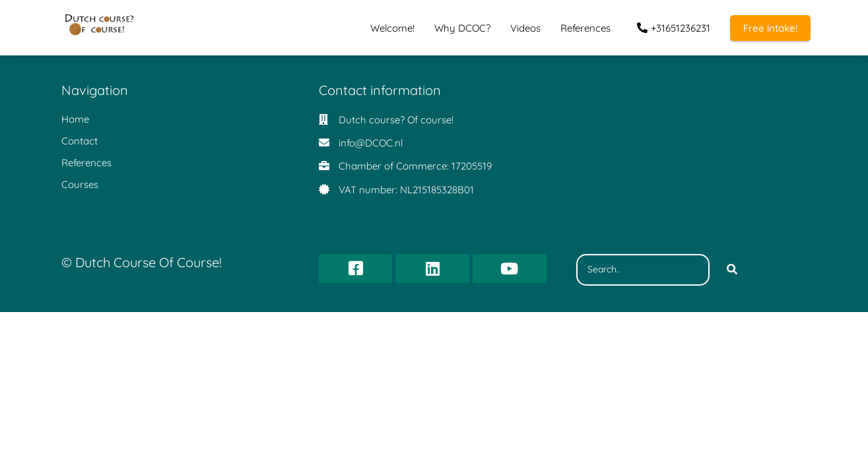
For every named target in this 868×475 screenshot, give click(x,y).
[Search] (732, 270)
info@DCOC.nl (371, 143)
